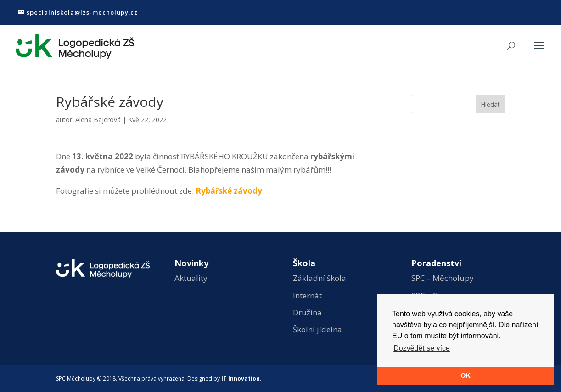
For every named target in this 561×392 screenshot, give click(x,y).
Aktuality (191, 278)
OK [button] (466, 375)
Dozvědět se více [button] (422, 348)
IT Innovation (241, 378)
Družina (307, 312)
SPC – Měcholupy (443, 278)
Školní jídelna (317, 329)
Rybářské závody (229, 191)
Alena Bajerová (98, 120)
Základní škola (320, 278)
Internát (307, 295)
